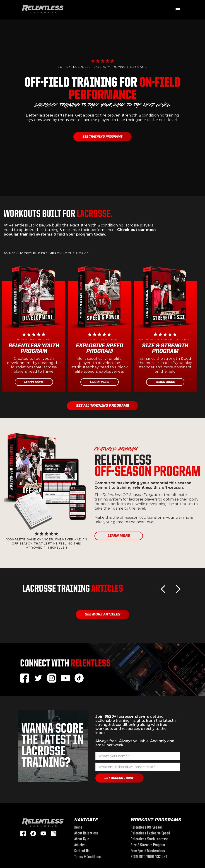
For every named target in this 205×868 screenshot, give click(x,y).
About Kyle (82, 839)
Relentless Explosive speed (150, 834)
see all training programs (103, 406)
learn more (119, 536)
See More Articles (103, 615)
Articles (80, 845)
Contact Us (82, 851)
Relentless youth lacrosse (150, 839)
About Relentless (86, 834)
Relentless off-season (147, 828)
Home (78, 828)
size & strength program (148, 845)
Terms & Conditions (88, 857)
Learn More (34, 382)
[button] (178, 10)
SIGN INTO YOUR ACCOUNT (149, 857)
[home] (43, 9)
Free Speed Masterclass (148, 851)
